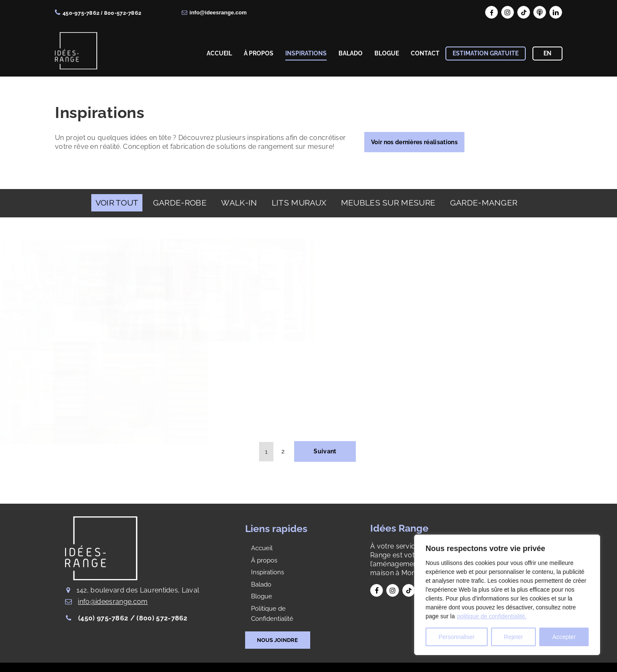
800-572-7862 (123, 13)
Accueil (262, 548)
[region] (507, 595)
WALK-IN (239, 203)
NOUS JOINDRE (277, 640)
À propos (264, 560)
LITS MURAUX (299, 203)
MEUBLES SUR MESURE (388, 203)
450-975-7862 (81, 13)
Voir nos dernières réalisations (414, 142)
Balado (261, 584)
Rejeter (514, 637)
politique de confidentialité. (492, 616)
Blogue (262, 596)
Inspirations (268, 572)
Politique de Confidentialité (272, 614)
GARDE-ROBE (180, 203)
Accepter (564, 637)
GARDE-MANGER (484, 203)
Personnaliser (457, 637)
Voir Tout (117, 203)
